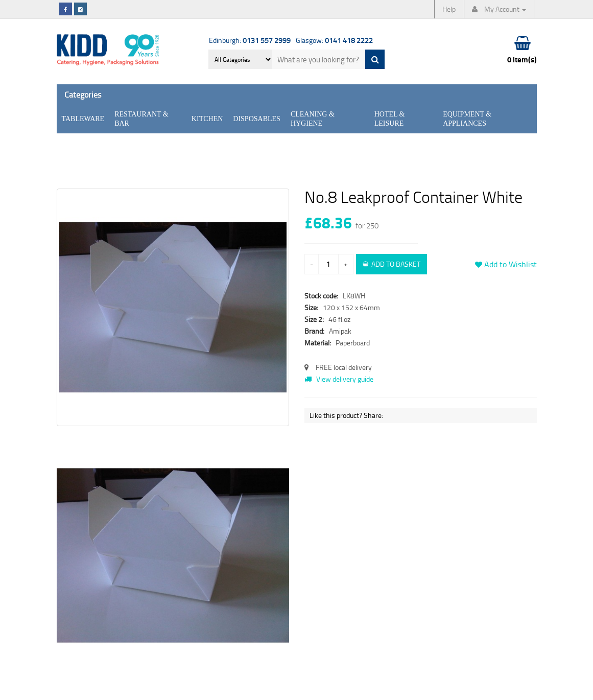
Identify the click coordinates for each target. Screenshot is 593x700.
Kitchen (207, 119)
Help (449, 9)
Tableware (83, 119)
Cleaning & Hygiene (313, 119)
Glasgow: (334, 40)
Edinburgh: (250, 40)
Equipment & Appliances (467, 119)
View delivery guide (339, 379)
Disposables (257, 119)
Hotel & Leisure (390, 119)
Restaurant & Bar (141, 119)
